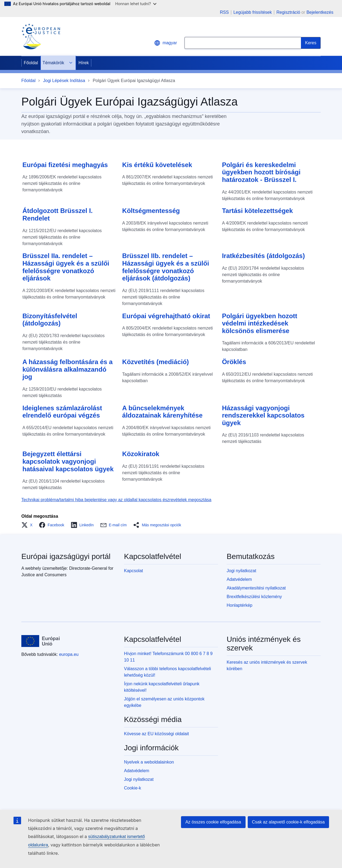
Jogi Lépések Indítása (64, 81)
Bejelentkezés (320, 12)
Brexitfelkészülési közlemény (254, 597)
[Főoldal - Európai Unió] (41, 641)
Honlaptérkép (239, 605)
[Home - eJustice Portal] (41, 36)
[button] (28, 525)
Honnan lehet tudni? (136, 4)
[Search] (311, 43)
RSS (224, 12)
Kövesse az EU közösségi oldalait (156, 734)
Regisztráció (288, 12)
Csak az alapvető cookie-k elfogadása (289, 822)
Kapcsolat (133, 571)
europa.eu (69, 654)
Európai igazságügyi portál (66, 556)
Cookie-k (133, 788)
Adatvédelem (239, 579)
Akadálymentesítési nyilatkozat (256, 588)
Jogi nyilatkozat (241, 571)
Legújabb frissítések (253, 12)
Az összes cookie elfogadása (213, 822)
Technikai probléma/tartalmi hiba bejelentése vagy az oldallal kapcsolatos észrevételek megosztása (116, 500)
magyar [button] (165, 43)
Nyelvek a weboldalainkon (149, 762)
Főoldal (31, 63)
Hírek (84, 63)
